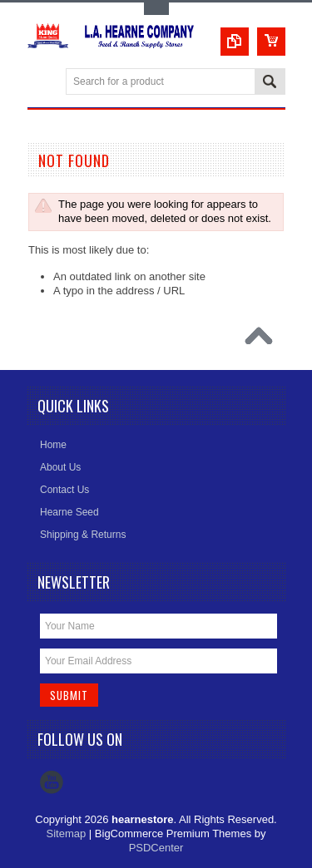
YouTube (52, 782)
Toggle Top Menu (156, 9)
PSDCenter (156, 848)
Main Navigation (42, 83)
